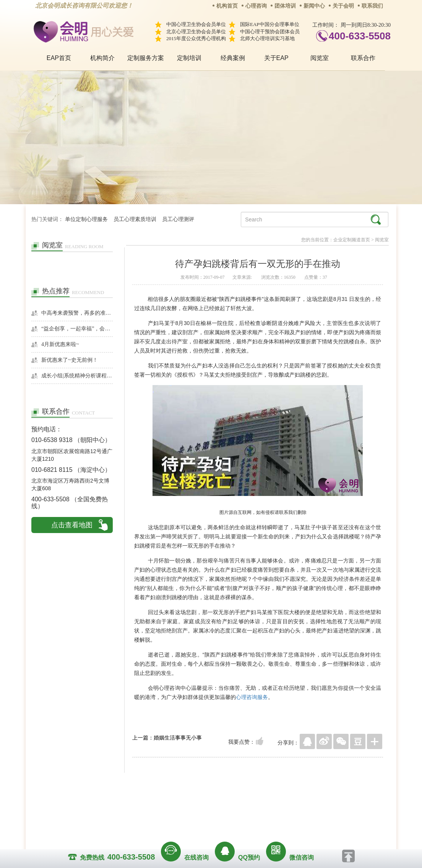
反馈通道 (227, 803)
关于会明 (343, 6)
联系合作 (363, 58)
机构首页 (227, 6)
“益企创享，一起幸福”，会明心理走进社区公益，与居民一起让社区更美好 (77, 329)
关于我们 (134, 803)
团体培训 (285, 6)
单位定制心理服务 (86, 219)
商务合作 (165, 803)
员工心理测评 (178, 219)
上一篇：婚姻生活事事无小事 (167, 738)
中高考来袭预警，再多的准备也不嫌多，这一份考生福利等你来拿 (77, 313)
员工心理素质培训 (135, 219)
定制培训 (189, 58)
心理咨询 (256, 6)
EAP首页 (59, 58)
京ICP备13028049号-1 (240, 814)
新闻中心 (314, 6)
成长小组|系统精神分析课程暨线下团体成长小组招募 (77, 376)
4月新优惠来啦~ (60, 344)
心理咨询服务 (252, 697)
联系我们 (372, 6)
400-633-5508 (360, 36)
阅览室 (320, 58)
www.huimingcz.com (206, 821)
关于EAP (276, 58)
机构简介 (102, 58)
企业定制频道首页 (352, 240)
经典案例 (233, 58)
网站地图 (258, 803)
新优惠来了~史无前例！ (70, 360)
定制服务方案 (146, 58)
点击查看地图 (72, 525)
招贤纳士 (196, 803)
